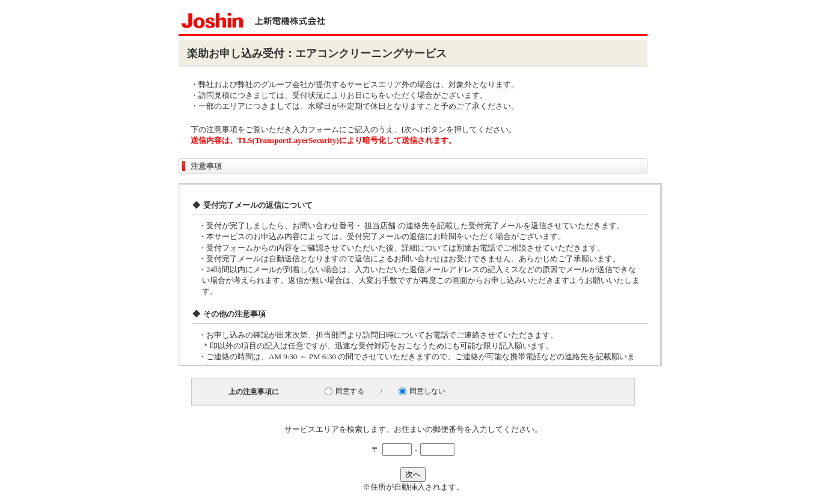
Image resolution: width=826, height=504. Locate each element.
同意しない (427, 391)
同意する (350, 391)
